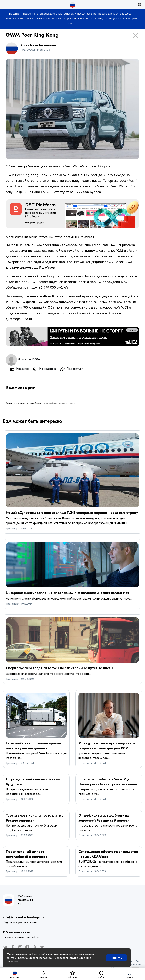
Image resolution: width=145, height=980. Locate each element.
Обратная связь (16, 932)
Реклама (132, 330)
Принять (116, 958)
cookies (32, 954)
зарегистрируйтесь (30, 403)
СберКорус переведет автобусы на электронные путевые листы (59, 668)
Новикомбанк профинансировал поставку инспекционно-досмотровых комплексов (33, 748)
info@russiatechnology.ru (23, 917)
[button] (130, 974)
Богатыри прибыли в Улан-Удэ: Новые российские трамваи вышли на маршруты (108, 784)
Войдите (10, 403)
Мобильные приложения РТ (25, 900)
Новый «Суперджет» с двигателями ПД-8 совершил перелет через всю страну (72, 513)
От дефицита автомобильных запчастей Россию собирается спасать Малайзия (104, 821)
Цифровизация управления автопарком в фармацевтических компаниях (67, 593)
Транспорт (13, 529)
